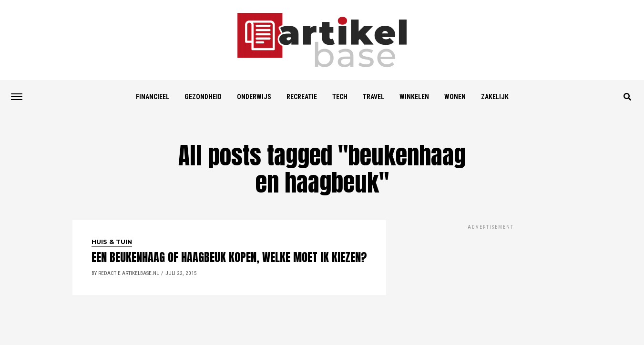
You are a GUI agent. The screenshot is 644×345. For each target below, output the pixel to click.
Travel (373, 97)
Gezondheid (203, 97)
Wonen (455, 97)
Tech (340, 97)
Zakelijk (495, 97)
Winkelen (414, 97)
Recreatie (302, 97)
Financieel (153, 97)
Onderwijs (254, 97)
